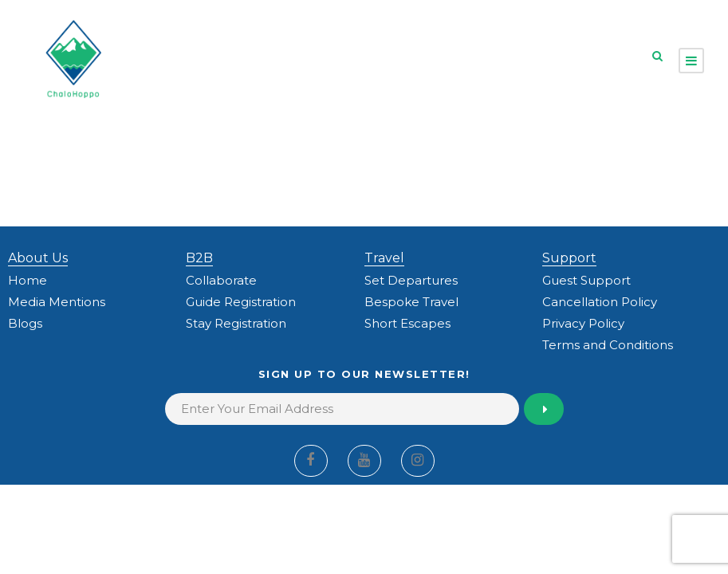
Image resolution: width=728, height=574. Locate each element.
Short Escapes (407, 323)
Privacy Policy (583, 323)
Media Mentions (57, 302)
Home (28, 280)
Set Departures (411, 280)
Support (569, 258)
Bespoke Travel (411, 302)
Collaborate (221, 280)
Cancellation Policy (600, 302)
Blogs (25, 323)
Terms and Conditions (608, 345)
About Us (38, 258)
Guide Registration (241, 302)
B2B (199, 258)
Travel (384, 258)
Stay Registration (236, 323)
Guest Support (586, 280)
